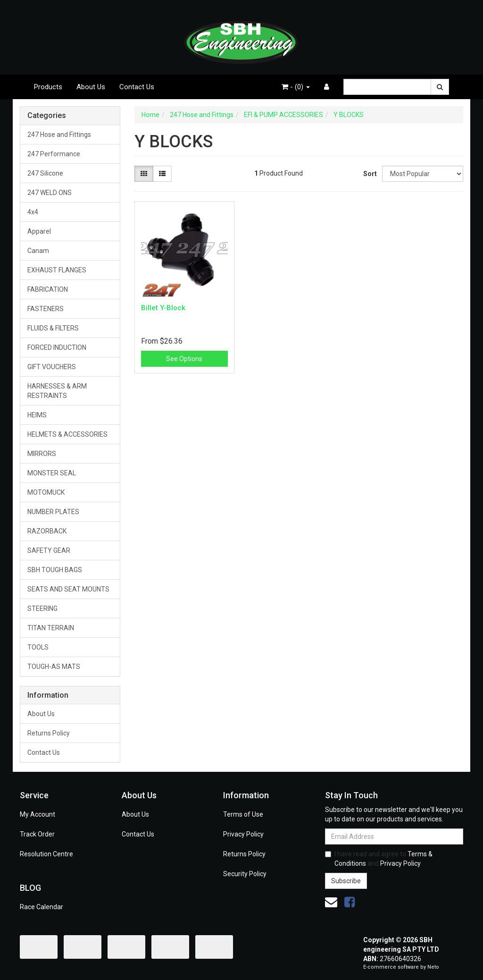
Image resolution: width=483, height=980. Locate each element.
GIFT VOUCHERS (52, 367)
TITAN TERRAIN (51, 628)
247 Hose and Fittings (59, 135)
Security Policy (245, 874)
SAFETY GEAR (49, 550)
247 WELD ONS (50, 193)
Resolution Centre (46, 854)
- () (296, 87)
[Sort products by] (423, 174)
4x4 (33, 212)
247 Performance (54, 154)
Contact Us (137, 87)
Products (48, 87)
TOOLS (38, 647)
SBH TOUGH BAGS (55, 570)
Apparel (39, 231)
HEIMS (37, 415)
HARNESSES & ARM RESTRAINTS (57, 391)
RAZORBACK (47, 531)
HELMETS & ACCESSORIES (67, 434)
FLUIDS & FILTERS (53, 328)
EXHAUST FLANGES (57, 270)
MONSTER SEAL (52, 473)
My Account (37, 814)
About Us (91, 87)
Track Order (37, 834)
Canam (38, 251)
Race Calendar (42, 907)
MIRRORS (42, 454)
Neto (433, 967)
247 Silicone (45, 173)
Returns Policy (49, 733)
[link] (350, 902)
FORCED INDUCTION (57, 347)
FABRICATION (48, 289)
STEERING (42, 608)
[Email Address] (394, 836)
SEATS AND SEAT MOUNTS (68, 589)
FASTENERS (46, 309)
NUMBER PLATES (53, 512)
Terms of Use (243, 814)
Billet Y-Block (163, 308)
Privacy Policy (243, 834)
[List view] (162, 174)
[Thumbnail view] (144, 174)
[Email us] (331, 902)
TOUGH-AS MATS (54, 667)
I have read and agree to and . (379, 859)
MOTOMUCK (46, 492)
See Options (184, 359)
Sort (369, 174)
